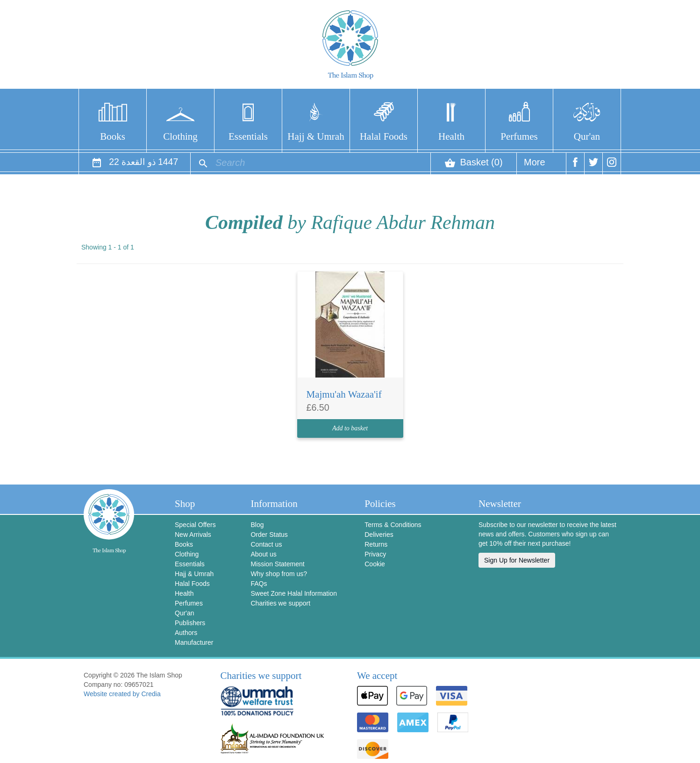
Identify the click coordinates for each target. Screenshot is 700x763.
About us (263, 554)
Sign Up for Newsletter (517, 560)
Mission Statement (277, 564)
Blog (257, 525)
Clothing (180, 136)
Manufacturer (194, 642)
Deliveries (379, 535)
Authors (186, 633)
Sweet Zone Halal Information (293, 593)
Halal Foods (384, 136)
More (535, 166)
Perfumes (519, 136)
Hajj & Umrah (316, 136)
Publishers (190, 623)
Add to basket (350, 428)
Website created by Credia (122, 694)
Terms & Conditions (393, 525)
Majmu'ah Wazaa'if (344, 394)
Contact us (266, 544)
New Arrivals (193, 535)
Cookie (375, 564)
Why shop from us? (279, 574)
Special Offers (195, 525)
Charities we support (280, 603)
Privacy (375, 554)
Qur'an (587, 136)
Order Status (269, 535)
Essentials (248, 136)
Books (113, 136)
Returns (376, 544)
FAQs (259, 584)
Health (451, 136)
